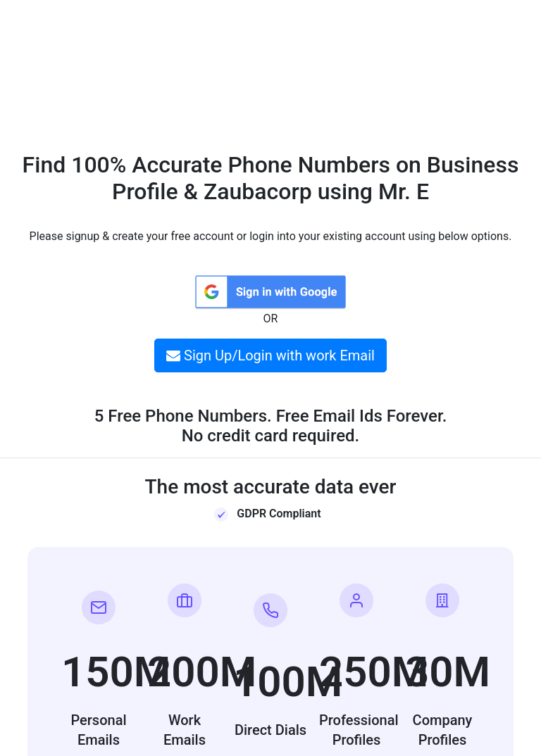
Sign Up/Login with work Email (270, 355)
